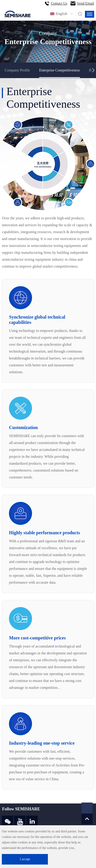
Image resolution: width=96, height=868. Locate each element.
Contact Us (59, 3)
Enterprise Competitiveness (59, 70)
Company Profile (17, 70)
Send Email (85, 3)
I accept (25, 859)
